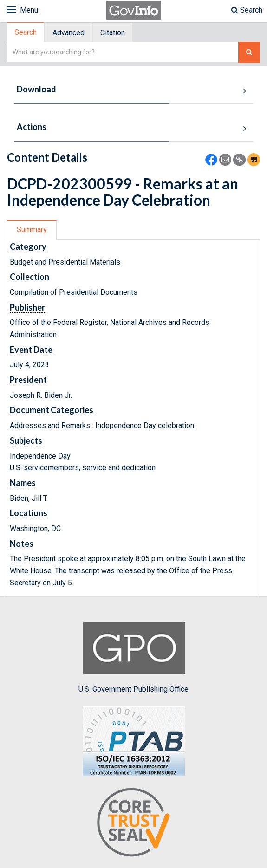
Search (247, 10)
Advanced (68, 33)
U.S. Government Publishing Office (133, 658)
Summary (32, 230)
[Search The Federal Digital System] (249, 52)
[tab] (26, 32)
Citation (113, 33)
